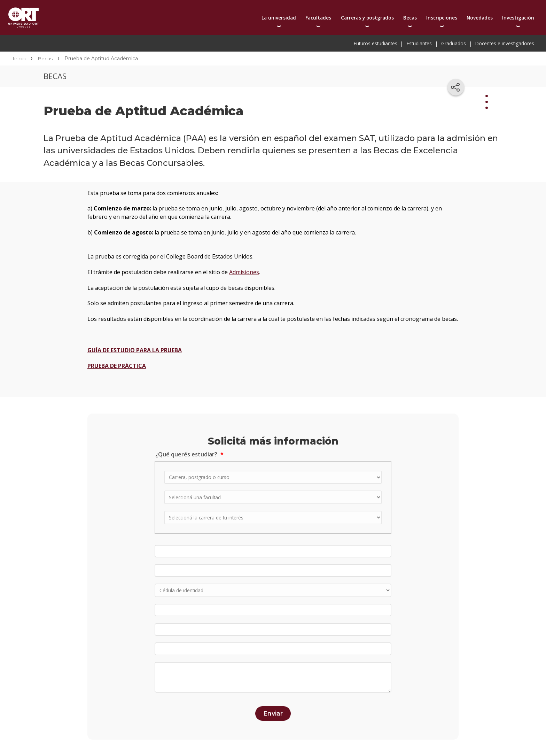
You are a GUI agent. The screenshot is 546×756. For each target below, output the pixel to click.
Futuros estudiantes (376, 43)
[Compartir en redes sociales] (456, 87)
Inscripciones (442, 18)
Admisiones (244, 272)
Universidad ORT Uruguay (24, 17)
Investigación (518, 18)
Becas (410, 18)
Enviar (273, 713)
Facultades (318, 18)
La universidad (279, 18)
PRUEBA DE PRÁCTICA (117, 366)
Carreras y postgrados (367, 18)
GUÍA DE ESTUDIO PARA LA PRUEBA (135, 350)
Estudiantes (419, 43)
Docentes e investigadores (505, 43)
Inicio (19, 59)
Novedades (480, 18)
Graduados (454, 43)
